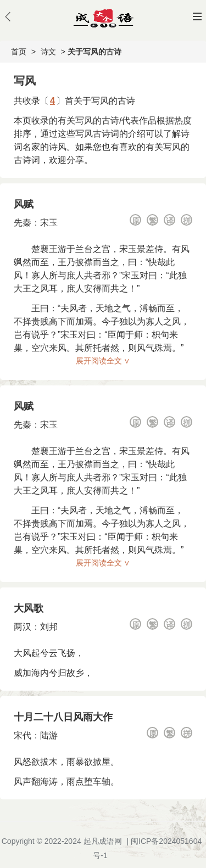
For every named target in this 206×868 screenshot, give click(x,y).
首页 (19, 52)
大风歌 (29, 608)
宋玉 (49, 223)
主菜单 (197, 16)
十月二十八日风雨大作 (63, 717)
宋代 (23, 735)
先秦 (23, 223)
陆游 (49, 735)
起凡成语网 (103, 841)
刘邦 (49, 627)
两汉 (23, 627)
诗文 (48, 52)
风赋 (24, 204)
